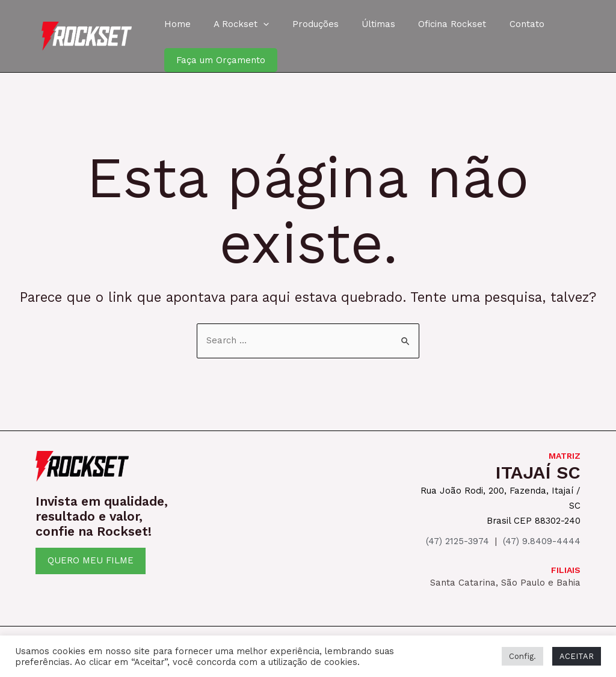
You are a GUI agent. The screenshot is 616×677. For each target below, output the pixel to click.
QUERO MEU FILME (91, 560)
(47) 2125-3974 (457, 539)
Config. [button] (522, 656)
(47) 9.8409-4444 (542, 539)
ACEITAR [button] (577, 656)
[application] (256, 24)
